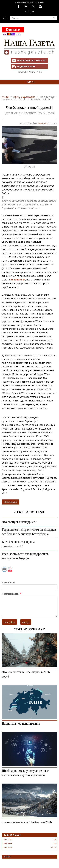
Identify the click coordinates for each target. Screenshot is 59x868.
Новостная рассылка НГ (31, 60)
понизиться (18, 280)
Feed (40, 6)
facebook (19, 6)
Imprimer (4, 569)
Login (5, 18)
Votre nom (8, 582)
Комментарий (11, 594)
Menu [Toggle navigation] (29, 82)
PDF (10, 569)
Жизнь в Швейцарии (24, 97)
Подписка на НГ (27, 66)
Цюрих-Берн (42, 123)
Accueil (5, 97)
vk (26, 6)
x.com (33, 6)
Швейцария (11, 502)
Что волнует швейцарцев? (19, 522)
